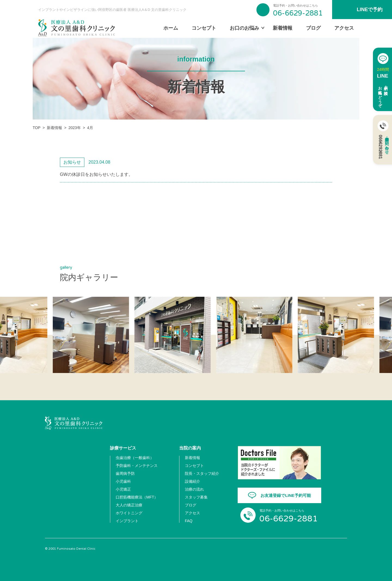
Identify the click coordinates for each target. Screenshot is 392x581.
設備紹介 (192, 481)
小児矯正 (123, 489)
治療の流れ (194, 489)
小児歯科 (123, 481)
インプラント (127, 521)
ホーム (171, 28)
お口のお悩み (244, 28)
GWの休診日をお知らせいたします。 (96, 174)
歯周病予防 (125, 473)
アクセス (344, 28)
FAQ (189, 521)
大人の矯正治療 (129, 505)
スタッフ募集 (196, 497)
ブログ (313, 28)
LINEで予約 (370, 10)
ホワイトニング (129, 513)
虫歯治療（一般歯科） (135, 458)
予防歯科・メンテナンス (137, 466)
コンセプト (204, 28)
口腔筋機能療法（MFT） (137, 497)
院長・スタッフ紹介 (202, 473)
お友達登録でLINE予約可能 (286, 495)
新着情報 (283, 28)
